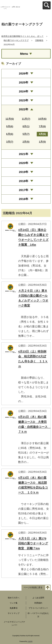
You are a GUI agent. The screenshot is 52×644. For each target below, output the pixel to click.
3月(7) (10, 142)
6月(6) (10, 134)
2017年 (24, 190)
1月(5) (42, 142)
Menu (24, 54)
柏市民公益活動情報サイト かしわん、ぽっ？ (22, 36)
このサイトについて (5, 8)
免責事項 (14, 608)
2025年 (24, 82)
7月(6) (42, 126)
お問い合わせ (16, 7)
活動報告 (39, 40)
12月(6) (10, 119)
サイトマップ (14, 613)
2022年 (24, 109)
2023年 (24, 100)
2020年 (24, 163)
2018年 (24, 181)
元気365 (30, 641)
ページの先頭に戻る (33, 587)
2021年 (24, 154)
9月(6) (10, 126)
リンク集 (14, 603)
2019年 (24, 172)
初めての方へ (14, 598)
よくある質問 (38, 598)
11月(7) (26, 119)
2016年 (24, 199)
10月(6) (42, 119)
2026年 (24, 73)
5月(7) (26, 134)
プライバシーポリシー (38, 608)
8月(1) (26, 126)
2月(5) (26, 142)
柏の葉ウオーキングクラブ (16, 40)
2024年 (24, 91)
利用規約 (38, 603)
